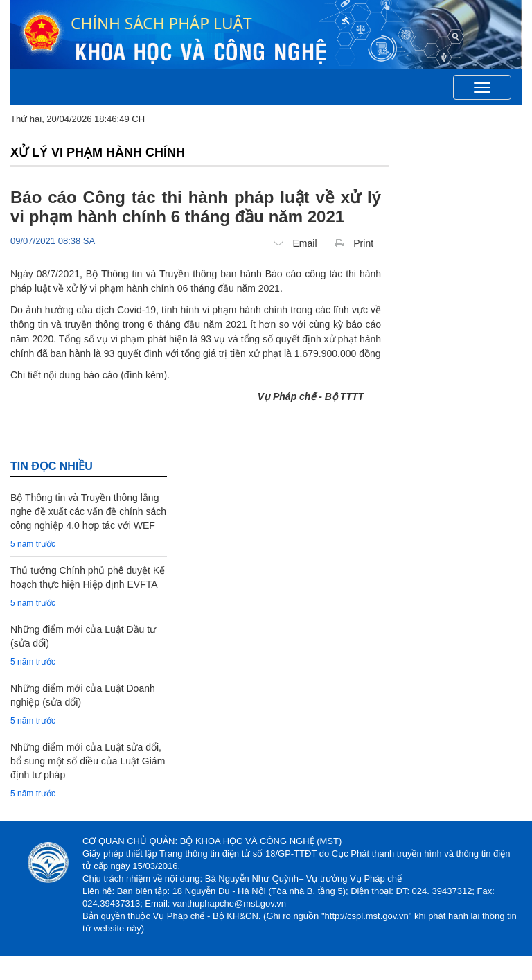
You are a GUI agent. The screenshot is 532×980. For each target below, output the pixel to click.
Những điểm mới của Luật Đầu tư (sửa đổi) (83, 636)
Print (354, 243)
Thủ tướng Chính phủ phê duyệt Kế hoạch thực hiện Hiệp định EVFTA (88, 577)
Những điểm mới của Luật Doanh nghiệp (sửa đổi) (83, 695)
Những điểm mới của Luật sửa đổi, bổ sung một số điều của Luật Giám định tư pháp (88, 761)
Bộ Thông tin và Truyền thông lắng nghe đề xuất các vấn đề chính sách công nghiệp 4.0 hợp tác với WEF (88, 511)
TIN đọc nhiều (52, 466)
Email (295, 243)
